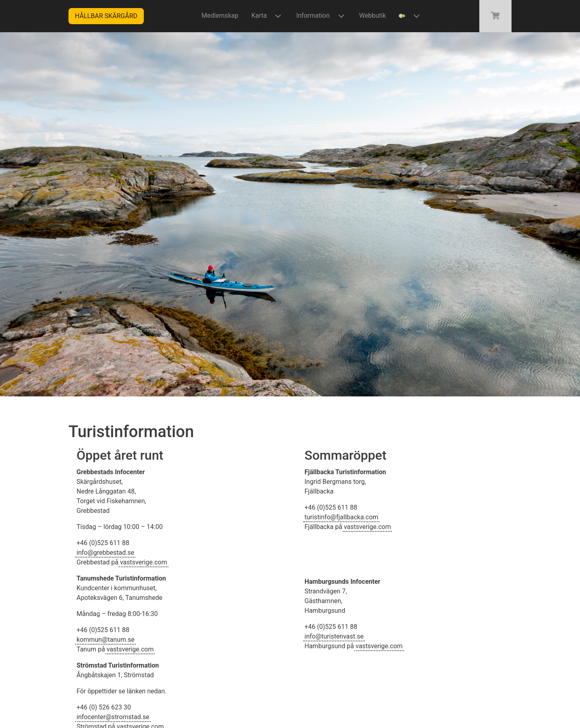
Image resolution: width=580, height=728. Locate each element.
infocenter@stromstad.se (113, 717)
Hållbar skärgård (106, 16)
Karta (267, 16)
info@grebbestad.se (105, 553)
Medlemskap (220, 16)
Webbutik (373, 16)
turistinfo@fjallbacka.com (341, 517)
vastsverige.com (130, 649)
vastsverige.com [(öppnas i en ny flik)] (144, 562)
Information (321, 16)
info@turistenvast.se (334, 636)
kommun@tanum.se (106, 640)
